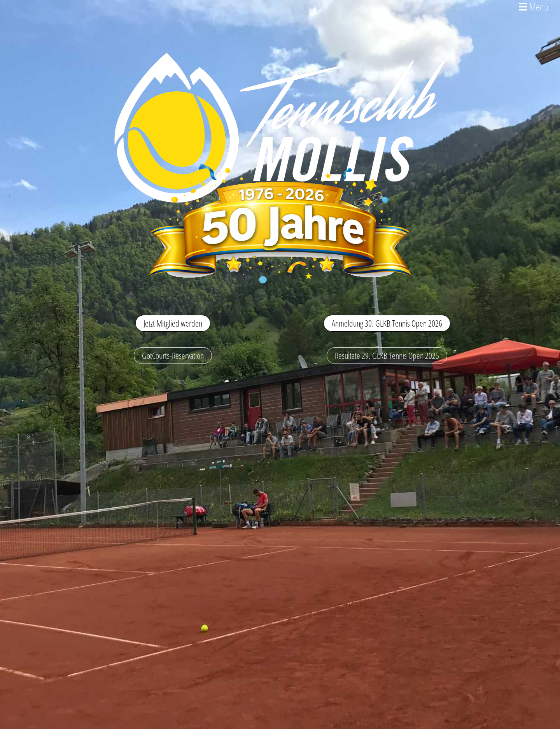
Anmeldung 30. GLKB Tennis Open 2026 (387, 323)
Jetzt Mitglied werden (173, 323)
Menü (534, 7)
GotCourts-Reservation (173, 355)
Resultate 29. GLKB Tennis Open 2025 (387, 355)
